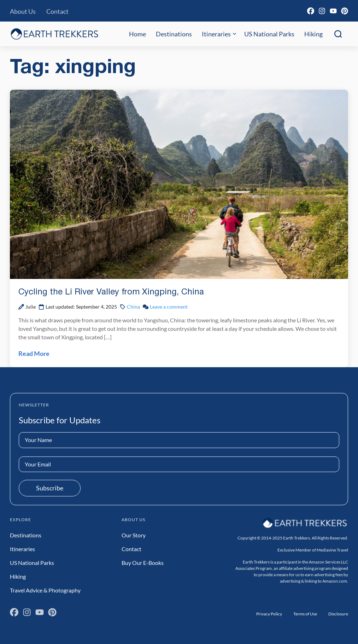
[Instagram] (322, 11)
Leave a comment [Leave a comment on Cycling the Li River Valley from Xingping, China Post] (169, 307)
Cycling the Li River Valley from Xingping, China (111, 292)
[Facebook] (311, 11)
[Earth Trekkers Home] (54, 34)
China (133, 307)
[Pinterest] (345, 11)
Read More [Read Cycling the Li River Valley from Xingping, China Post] (34, 353)
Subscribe (50, 488)
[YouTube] (333, 11)
